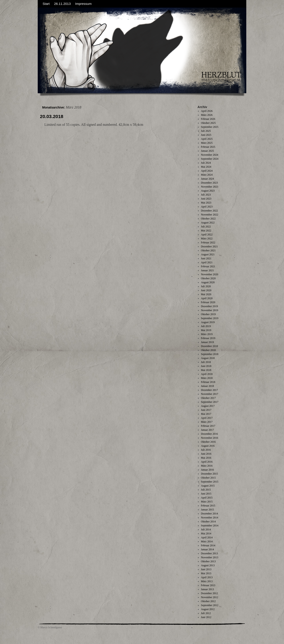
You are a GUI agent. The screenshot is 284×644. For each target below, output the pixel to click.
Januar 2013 (207, 589)
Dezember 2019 (209, 306)
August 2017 (208, 406)
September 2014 (210, 526)
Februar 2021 (208, 266)
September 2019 (210, 318)
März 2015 (207, 502)
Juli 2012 (206, 613)
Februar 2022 (208, 242)
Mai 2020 (206, 294)
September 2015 (210, 482)
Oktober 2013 (208, 561)
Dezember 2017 (209, 390)
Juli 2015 (206, 490)
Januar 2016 (207, 470)
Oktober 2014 (208, 522)
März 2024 (207, 175)
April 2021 (207, 262)
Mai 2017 (206, 414)
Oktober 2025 (208, 123)
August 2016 (208, 446)
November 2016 (210, 438)
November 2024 (210, 155)
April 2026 (207, 111)
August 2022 (208, 223)
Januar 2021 (207, 270)
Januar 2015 (207, 510)
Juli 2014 (206, 530)
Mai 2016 (206, 458)
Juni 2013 (206, 569)
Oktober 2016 (208, 442)
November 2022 (210, 215)
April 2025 (207, 139)
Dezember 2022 (209, 211)
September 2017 (210, 402)
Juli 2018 (206, 362)
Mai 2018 (206, 370)
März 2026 (207, 115)
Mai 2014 (206, 533)
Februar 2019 (208, 338)
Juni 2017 (206, 410)
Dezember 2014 (209, 514)
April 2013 (207, 577)
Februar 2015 (208, 506)
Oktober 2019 (208, 314)
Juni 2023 (206, 199)
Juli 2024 (206, 163)
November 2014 (210, 518)
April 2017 (207, 418)
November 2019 (210, 310)
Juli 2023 (206, 195)
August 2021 (208, 254)
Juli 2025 (206, 131)
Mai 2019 (206, 330)
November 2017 (210, 394)
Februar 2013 (208, 585)
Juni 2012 (206, 617)
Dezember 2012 (209, 593)
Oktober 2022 (208, 219)
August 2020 (208, 282)
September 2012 (210, 605)
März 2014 (207, 541)
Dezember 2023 (209, 183)
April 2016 (207, 462)
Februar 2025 (208, 147)
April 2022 (207, 235)
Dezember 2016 (209, 434)
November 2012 (210, 597)
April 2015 (207, 498)
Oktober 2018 (208, 350)
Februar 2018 (208, 382)
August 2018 (208, 358)
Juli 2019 (206, 326)
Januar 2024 (207, 179)
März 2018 (207, 378)
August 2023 (208, 191)
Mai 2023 (206, 203)
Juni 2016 (206, 454)
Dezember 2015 (209, 474)
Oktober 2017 (208, 398)
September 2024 (210, 159)
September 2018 (210, 354)
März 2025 (207, 143)
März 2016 (207, 466)
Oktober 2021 (208, 250)
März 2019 (207, 334)
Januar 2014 (207, 549)
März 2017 (207, 422)
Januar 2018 (207, 386)
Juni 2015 (206, 494)
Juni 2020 (206, 290)
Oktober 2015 (208, 478)
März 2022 (207, 239)
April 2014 (207, 537)
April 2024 (207, 171)
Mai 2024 (206, 167)
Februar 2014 (208, 545)
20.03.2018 (52, 116)
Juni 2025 (206, 135)
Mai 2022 (206, 231)
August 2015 (208, 486)
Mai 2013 (206, 573)
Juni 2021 (206, 258)
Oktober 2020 (208, 278)
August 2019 (208, 322)
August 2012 (208, 609)
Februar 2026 (208, 119)
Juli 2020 (206, 286)
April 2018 (207, 374)
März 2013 (207, 581)
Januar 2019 (207, 342)
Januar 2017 (207, 430)
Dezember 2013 (209, 553)
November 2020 (210, 274)
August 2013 (208, 565)
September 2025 (210, 127)
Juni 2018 (206, 366)
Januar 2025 (207, 151)
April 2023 (207, 207)
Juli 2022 (206, 227)
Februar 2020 (208, 302)
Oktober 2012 (208, 601)
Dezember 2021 (209, 246)
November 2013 (210, 557)
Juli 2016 (206, 450)
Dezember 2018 (209, 346)
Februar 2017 (208, 426)
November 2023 (210, 187)
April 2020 (207, 298)
